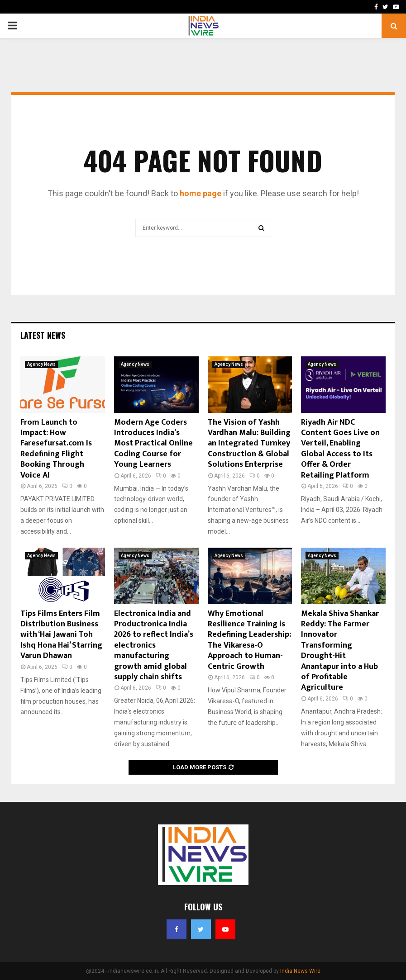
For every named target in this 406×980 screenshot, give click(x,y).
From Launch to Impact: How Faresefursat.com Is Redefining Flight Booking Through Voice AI (56, 449)
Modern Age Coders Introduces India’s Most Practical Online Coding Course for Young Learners (153, 444)
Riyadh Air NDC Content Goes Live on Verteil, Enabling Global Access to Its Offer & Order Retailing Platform (340, 449)
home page (201, 193)
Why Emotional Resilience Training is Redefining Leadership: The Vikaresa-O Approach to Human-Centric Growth (249, 640)
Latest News (43, 335)
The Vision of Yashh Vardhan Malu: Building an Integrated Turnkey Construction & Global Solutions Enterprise (249, 444)
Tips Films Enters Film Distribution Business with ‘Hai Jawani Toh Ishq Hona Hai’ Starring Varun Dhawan (61, 635)
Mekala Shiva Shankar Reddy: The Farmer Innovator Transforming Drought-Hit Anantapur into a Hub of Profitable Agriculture (340, 651)
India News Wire (300, 971)
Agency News (41, 364)
